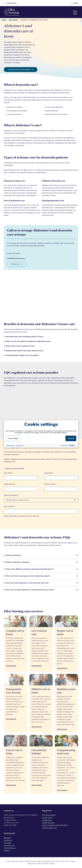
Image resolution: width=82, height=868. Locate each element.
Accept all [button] (71, 438)
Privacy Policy (19, 445)
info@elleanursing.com (16, 258)
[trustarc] (72, 446)
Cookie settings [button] (13, 438)
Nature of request (11, 495)
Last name (49, 473)
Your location (10, 507)
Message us (12, 3)
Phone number (51, 484)
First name (9, 473)
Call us (75, 3)
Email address (10, 484)
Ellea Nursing (11, 12)
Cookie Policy (10, 445)
